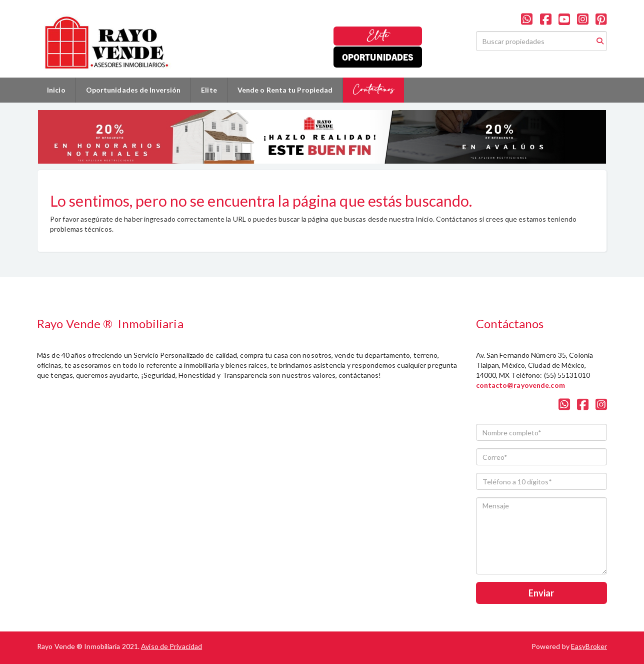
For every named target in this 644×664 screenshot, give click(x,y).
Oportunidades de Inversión (133, 90)
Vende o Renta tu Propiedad (285, 90)
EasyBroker (589, 646)
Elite (378, 36)
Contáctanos (373, 90)
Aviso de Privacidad (171, 646)
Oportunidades (378, 57)
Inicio (56, 90)
